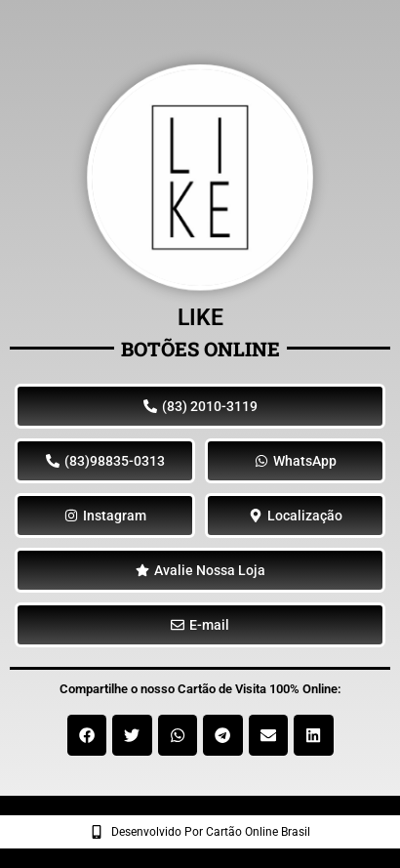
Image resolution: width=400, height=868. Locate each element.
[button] (87, 735)
